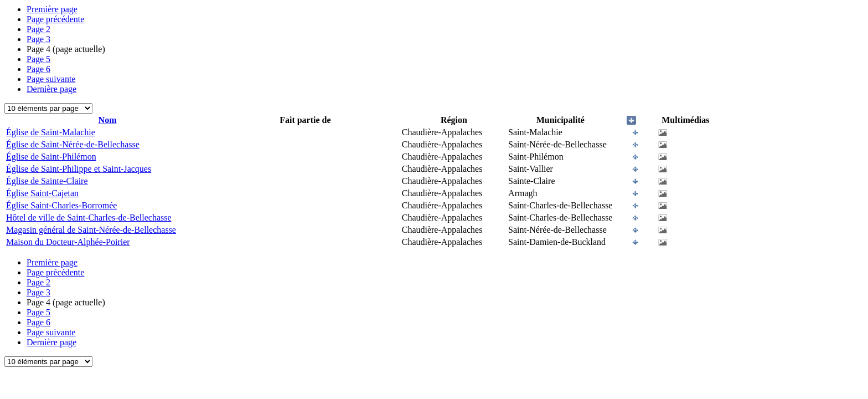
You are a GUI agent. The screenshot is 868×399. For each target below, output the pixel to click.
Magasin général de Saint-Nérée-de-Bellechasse (91, 230)
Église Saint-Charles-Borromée (61, 205)
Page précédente (55, 19)
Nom (108, 120)
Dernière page (51, 89)
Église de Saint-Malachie (51, 132)
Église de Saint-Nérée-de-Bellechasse (73, 144)
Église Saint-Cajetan (42, 193)
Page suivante (51, 79)
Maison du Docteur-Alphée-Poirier (68, 242)
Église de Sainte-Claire (47, 181)
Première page (52, 9)
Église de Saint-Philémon (51, 157)
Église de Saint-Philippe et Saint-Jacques (79, 169)
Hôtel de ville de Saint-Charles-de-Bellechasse (89, 218)
